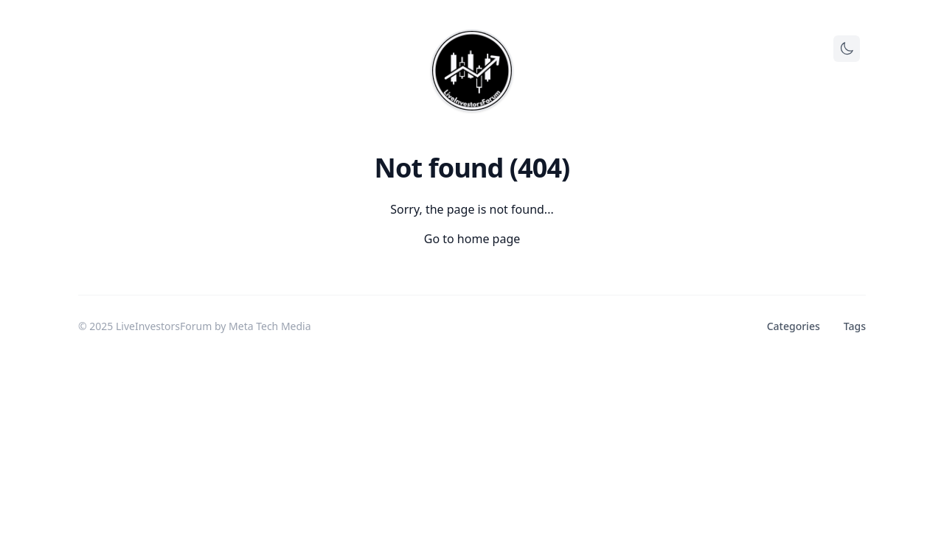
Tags (855, 326)
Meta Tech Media (270, 326)
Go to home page (472, 239)
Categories (794, 326)
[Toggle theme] (847, 49)
